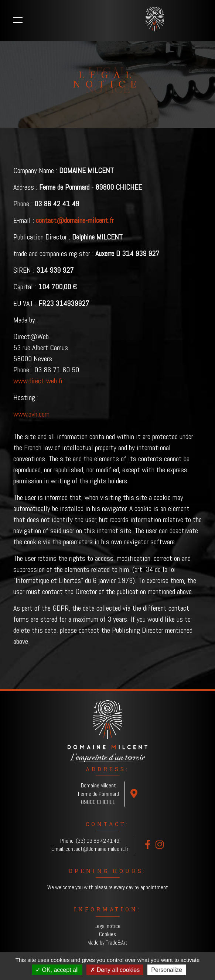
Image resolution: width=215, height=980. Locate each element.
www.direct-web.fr (38, 381)
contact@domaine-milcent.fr (97, 849)
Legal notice (107, 926)
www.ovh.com (31, 414)
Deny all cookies (115, 970)
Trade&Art (117, 943)
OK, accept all (57, 970)
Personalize (167, 970)
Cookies (107, 934)
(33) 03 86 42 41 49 (98, 841)
